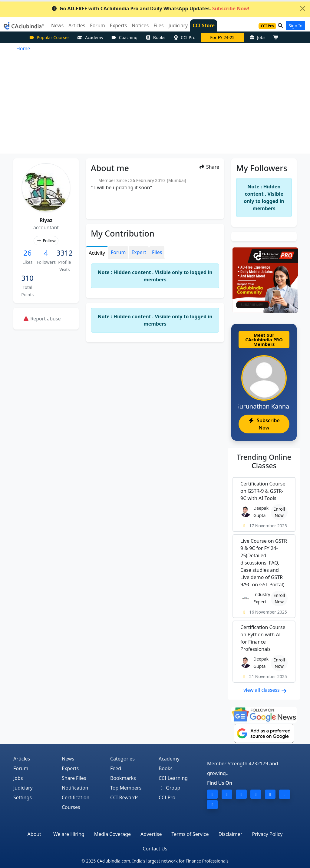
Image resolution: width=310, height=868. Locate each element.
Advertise (151, 834)
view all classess (265, 690)
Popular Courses (49, 37)
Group (170, 788)
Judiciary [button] (178, 25)
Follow (46, 241)
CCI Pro (184, 37)
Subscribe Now (264, 424)
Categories (122, 759)
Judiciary (23, 788)
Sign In (295, 26)
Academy (90, 37)
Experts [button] (118, 25)
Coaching (124, 37)
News (68, 759)
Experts (70, 768)
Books (155, 37)
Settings (23, 797)
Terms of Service (190, 834)
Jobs (257, 37)
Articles (22, 759)
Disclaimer (230, 834)
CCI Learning (173, 778)
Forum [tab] (118, 252)
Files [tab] (157, 252)
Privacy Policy (267, 834)
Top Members (126, 788)
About (34, 834)
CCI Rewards (124, 797)
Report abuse (42, 319)
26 (27, 253)
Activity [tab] (97, 253)
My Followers (262, 168)
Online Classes (264, 461)
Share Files (74, 778)
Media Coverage (112, 834)
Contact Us (155, 849)
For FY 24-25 (222, 37)
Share (209, 167)
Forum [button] (97, 25)
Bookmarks (123, 778)
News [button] (57, 25)
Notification (75, 788)
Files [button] (158, 25)
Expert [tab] (139, 252)
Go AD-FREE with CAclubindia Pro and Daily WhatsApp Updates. (150, 8)
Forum (21, 768)
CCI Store (204, 25)
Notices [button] (140, 25)
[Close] (303, 8)
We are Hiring (69, 834)
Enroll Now (279, 512)
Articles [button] (77, 25)
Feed (116, 768)
